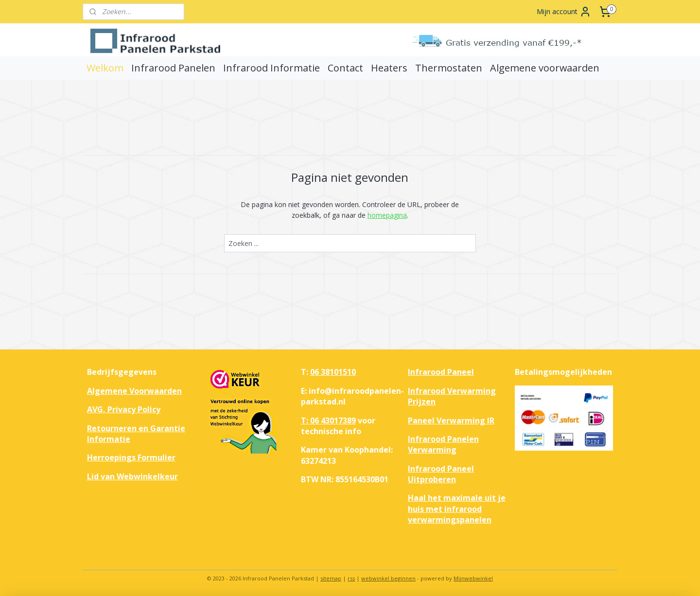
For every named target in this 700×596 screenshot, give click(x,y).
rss (351, 578)
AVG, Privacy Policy (124, 409)
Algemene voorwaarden (545, 68)
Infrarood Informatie (271, 68)
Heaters (389, 68)
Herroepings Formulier (131, 457)
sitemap (331, 578)
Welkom (105, 68)
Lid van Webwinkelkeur (132, 476)
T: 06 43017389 (328, 421)
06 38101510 (333, 372)
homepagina (387, 215)
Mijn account (564, 12)
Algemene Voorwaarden (134, 391)
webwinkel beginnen (388, 578)
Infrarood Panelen (173, 68)
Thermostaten (449, 68)
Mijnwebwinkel (473, 578)
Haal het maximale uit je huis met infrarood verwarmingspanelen (457, 509)
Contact (345, 68)
